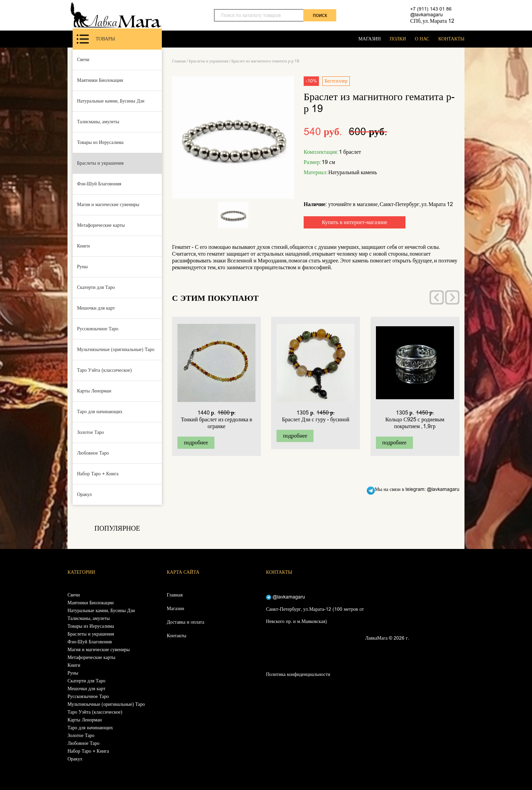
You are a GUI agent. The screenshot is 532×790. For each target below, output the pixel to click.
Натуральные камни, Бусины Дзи (111, 101)
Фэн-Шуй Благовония (99, 184)
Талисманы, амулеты (98, 122)
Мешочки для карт (96, 308)
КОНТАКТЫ (451, 39)
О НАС (422, 39)
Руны (82, 267)
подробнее (196, 443)
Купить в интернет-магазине (355, 222)
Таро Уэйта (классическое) (104, 370)
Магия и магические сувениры (108, 205)
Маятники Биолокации (100, 80)
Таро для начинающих (100, 412)
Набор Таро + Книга (98, 474)
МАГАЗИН (369, 39)
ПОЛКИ (398, 39)
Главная (179, 61)
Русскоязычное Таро (98, 329)
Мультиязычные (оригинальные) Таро (116, 350)
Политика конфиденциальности (298, 674)
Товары (96, 39)
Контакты (177, 636)
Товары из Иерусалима (100, 142)
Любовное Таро (93, 453)
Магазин (176, 609)
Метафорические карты (101, 225)
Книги (83, 246)
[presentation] (437, 297)
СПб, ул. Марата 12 (432, 21)
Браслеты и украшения (100, 163)
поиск (320, 15)
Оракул (84, 494)
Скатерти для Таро (96, 287)
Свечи (83, 60)
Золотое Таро (90, 432)
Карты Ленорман (94, 391)
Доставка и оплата (186, 622)
